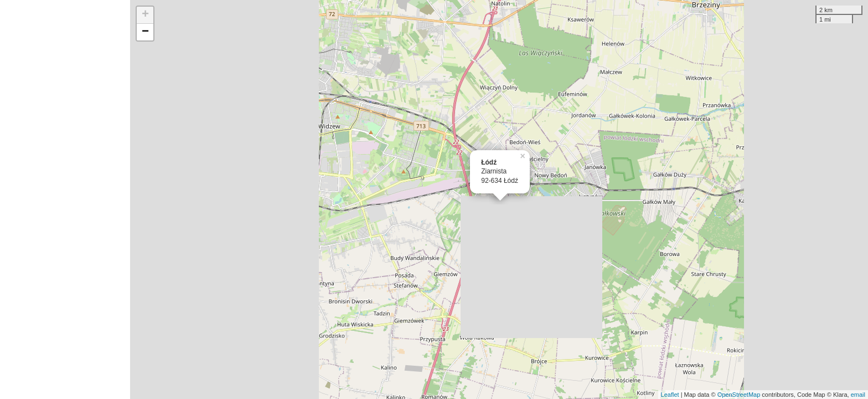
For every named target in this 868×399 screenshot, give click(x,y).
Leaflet (670, 395)
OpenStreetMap (739, 395)
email (858, 395)
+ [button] (145, 15)
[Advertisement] (65, 199)
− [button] (145, 32)
